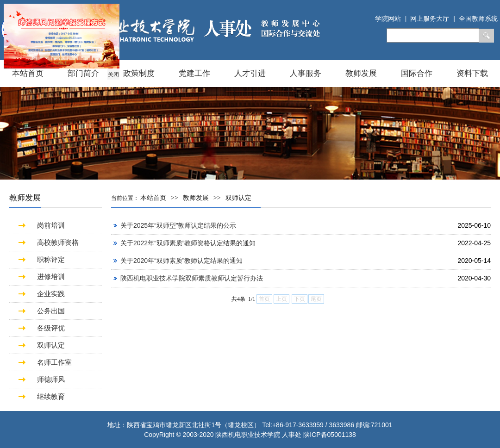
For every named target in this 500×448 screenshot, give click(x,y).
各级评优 (51, 328)
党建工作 (194, 73)
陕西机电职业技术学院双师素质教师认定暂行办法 (192, 278)
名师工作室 (54, 362)
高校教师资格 (58, 242)
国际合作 (417, 73)
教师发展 (361, 73)
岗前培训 (51, 225)
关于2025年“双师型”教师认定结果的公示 (178, 225)
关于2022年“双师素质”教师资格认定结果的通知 (188, 243)
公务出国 (51, 311)
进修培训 (51, 277)
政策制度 (139, 73)
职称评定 (51, 259)
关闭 (113, 74)
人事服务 (306, 73)
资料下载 (472, 73)
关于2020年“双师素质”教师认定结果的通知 (181, 261)
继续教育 (51, 396)
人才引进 (250, 73)
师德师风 (51, 379)
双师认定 (51, 345)
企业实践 (51, 294)
